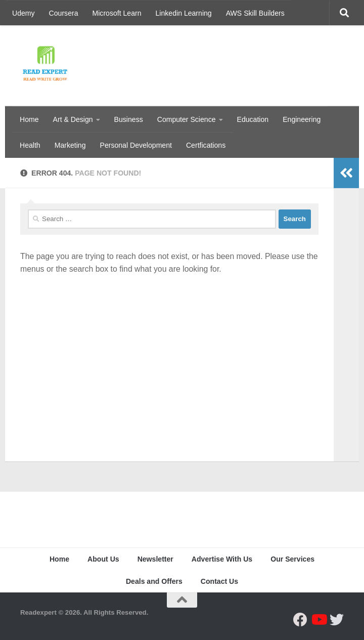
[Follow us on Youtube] (318, 620)
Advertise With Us (222, 559)
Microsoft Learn (117, 13)
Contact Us (219, 581)
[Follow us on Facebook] (300, 620)
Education (253, 119)
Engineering (302, 119)
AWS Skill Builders (255, 13)
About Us (103, 559)
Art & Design (73, 119)
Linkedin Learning (184, 13)
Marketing (70, 145)
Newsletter (155, 559)
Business (129, 119)
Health (30, 145)
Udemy (24, 13)
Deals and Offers (154, 581)
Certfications (206, 145)
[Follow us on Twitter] (337, 620)
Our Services (292, 559)
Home (29, 119)
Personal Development (136, 145)
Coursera (64, 13)
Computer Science (187, 119)
